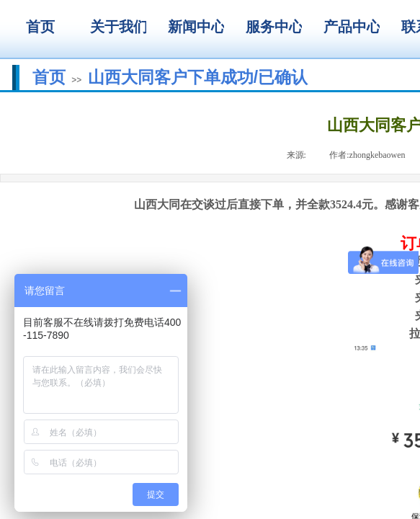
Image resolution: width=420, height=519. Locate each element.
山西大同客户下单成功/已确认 (198, 77)
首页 (49, 77)
